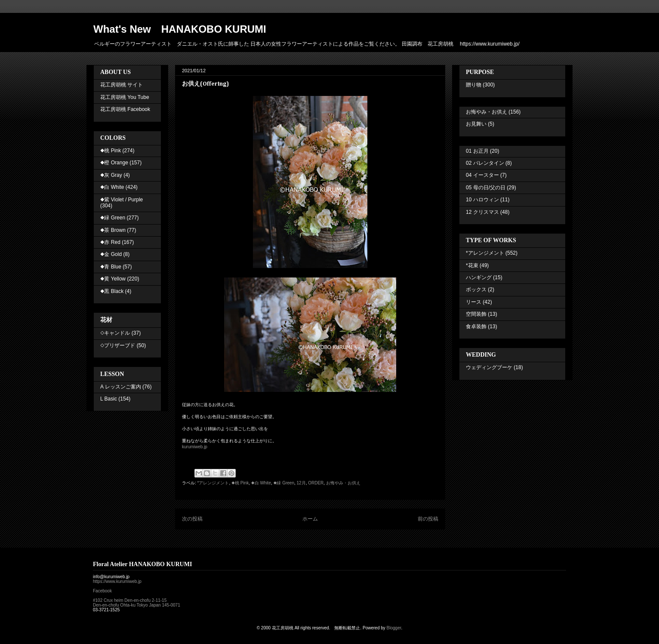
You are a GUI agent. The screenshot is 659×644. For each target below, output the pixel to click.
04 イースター (482, 175)
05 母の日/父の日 (486, 188)
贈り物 (474, 85)
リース (474, 302)
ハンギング (479, 277)
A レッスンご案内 (121, 387)
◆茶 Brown (113, 230)
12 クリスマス (482, 212)
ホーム (310, 519)
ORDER (316, 483)
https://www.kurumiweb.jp (117, 581)
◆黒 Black (112, 291)
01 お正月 (477, 151)
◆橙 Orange (114, 163)
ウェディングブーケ (489, 367)
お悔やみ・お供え (343, 483)
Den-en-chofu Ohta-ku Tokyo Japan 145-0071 (137, 605)
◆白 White (261, 483)
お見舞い (476, 124)
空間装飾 (476, 314)
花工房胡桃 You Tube (125, 97)
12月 (301, 483)
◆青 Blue (111, 267)
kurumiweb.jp (195, 447)
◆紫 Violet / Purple (122, 200)
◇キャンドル (115, 333)
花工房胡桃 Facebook (125, 109)
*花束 (472, 265)
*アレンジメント (213, 483)
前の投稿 (428, 519)
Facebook (102, 591)
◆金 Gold (111, 254)
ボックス (476, 290)
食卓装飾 (476, 327)
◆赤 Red (110, 242)
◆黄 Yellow (113, 279)
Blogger (394, 628)
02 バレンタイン (485, 163)
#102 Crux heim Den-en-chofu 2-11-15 (130, 600)
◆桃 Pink (240, 483)
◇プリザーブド (118, 345)
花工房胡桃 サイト (122, 85)
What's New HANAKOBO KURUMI (180, 29)
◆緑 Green (284, 483)
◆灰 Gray (111, 175)
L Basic (109, 399)
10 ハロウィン (482, 200)
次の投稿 (192, 519)
